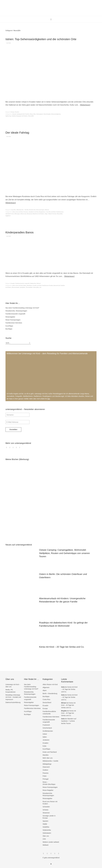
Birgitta (64, 711)
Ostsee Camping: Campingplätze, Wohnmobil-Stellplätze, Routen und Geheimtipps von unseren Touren (64, 553)
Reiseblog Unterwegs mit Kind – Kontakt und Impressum (13, 697)
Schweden (46, 807)
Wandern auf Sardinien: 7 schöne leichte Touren (69, 721)
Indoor (45, 734)
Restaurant (29, 214)
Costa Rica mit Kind (51, 212)
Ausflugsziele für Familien (23, 114)
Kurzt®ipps (9, 326)
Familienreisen (60, 212)
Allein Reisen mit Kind (50, 684)
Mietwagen (17, 214)
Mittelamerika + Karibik (23, 210)
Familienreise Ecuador (47, 285)
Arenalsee (26, 212)
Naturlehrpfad (47, 114)
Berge (31, 114)
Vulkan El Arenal (52, 214)
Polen (45, 776)
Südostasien (47, 833)
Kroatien (17, 112)
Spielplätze (23, 287)
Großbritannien (48, 731)
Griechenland (47, 728)
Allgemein (46, 687)
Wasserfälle (31, 116)
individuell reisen (10, 214)
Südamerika (33, 283)
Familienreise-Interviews (14, 323)
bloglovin (17, 448)
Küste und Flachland (50, 752)
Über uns (46, 836)
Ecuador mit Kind (37, 285)
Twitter (14, 448)
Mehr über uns (48, 758)
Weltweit (47, 210)
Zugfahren (8, 216)
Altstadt (14, 114)
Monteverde (23, 214)
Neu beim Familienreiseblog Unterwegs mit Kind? (22, 308)
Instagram (10, 448)
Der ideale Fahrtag (17, 133)
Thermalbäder (29, 287)
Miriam (64, 703)
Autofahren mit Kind (34, 212)
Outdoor (45, 770)
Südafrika (46, 827)
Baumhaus (30, 285)
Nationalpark (40, 114)
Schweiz (45, 810)
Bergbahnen (42, 212)
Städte (45, 824)
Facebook (7, 448)
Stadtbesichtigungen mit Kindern (20, 116)
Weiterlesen (85, 105)
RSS (20, 448)
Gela (9, 43)
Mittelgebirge (47, 764)
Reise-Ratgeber (48, 790)
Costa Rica (13, 210)
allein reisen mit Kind (18, 212)
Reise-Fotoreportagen (13, 320)
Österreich (46, 767)
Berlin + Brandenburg (50, 693)
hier (49, 399)
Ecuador (13, 283)
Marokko (46, 755)
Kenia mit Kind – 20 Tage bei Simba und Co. (62, 647)
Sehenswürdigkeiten (56, 114)
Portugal (45, 779)
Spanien (45, 821)
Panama (45, 773)
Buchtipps (9, 329)
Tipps (46, 214)
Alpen (45, 690)
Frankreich (46, 725)
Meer (35, 114)
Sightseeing (8, 116)
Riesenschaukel (16, 287)
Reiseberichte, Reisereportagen (37, 210)
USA (44, 839)
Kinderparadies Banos (20, 232)
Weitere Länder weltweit (51, 842)
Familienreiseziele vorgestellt (22, 283)
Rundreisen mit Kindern (38, 214)
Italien (45, 737)
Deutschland (47, 703)
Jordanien (46, 740)
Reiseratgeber (10, 317)
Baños (25, 285)
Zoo (40, 287)
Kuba (44, 746)
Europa (12, 112)
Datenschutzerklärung (13, 702)
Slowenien (46, 813)
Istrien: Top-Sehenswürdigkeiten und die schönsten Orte (41, 39)
